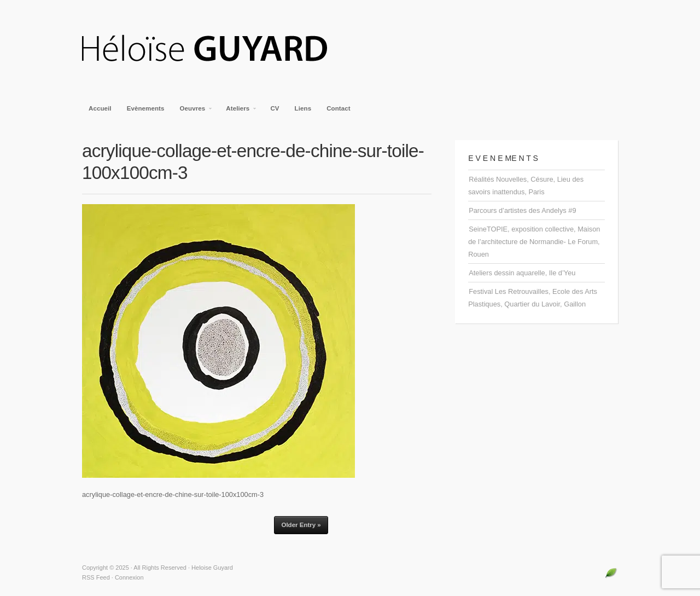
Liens (303, 108)
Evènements (146, 108)
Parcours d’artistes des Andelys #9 (522, 210)
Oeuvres (193, 112)
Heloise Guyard (213, 49)
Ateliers (238, 112)
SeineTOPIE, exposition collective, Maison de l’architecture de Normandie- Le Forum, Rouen (534, 242)
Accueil (100, 108)
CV (275, 108)
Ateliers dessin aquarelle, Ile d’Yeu (522, 273)
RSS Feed (96, 577)
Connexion (129, 577)
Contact (339, 108)
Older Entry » (301, 525)
